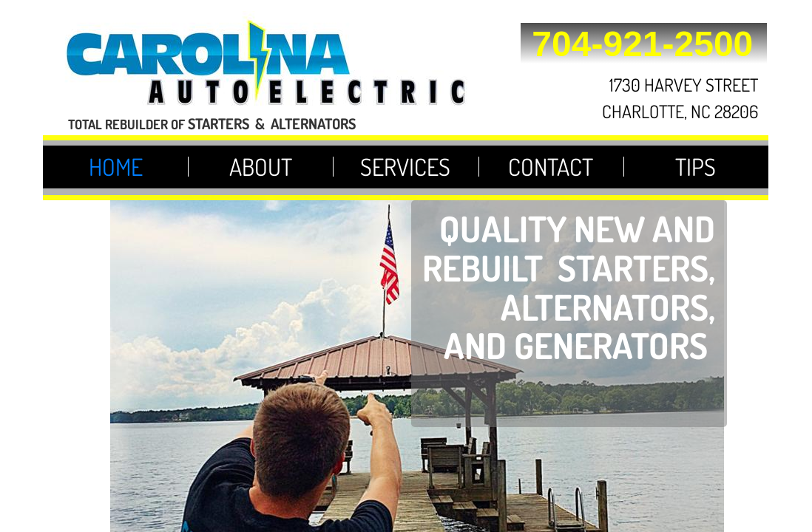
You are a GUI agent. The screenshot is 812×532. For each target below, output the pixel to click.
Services (405, 167)
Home (116, 167)
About (261, 167)
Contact (551, 167)
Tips (696, 167)
